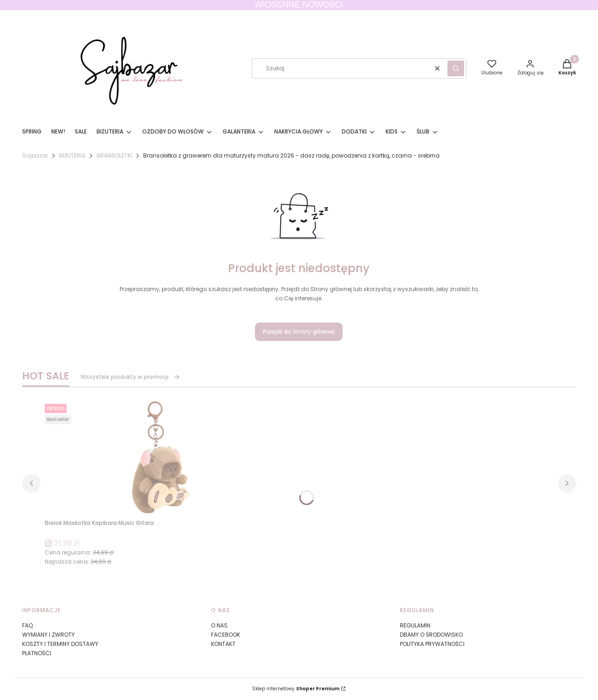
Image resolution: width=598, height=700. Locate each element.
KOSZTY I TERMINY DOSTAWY (60, 644)
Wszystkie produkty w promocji (130, 377)
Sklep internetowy (296, 689)
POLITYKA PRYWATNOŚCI (432, 644)
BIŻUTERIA (72, 155)
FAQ (27, 625)
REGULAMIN (415, 625)
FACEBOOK (226, 635)
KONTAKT (223, 644)
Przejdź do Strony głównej (299, 332)
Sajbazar (35, 155)
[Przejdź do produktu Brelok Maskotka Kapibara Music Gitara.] (160, 458)
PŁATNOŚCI (37, 653)
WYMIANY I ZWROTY (48, 635)
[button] (456, 68)
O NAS (219, 625)
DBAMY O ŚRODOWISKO (431, 635)
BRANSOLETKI (114, 155)
